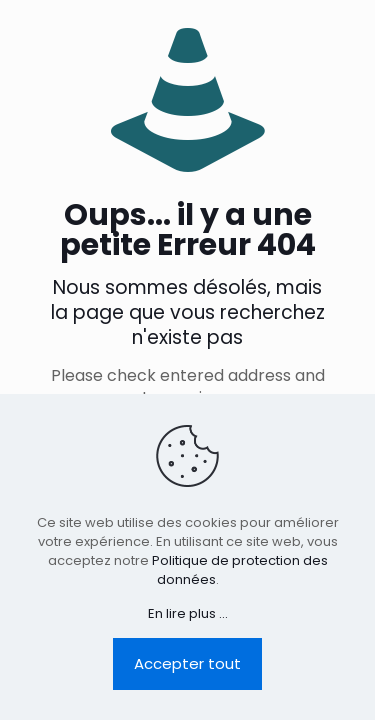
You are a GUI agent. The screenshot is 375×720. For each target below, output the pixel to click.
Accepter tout (187, 663)
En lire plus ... (188, 613)
